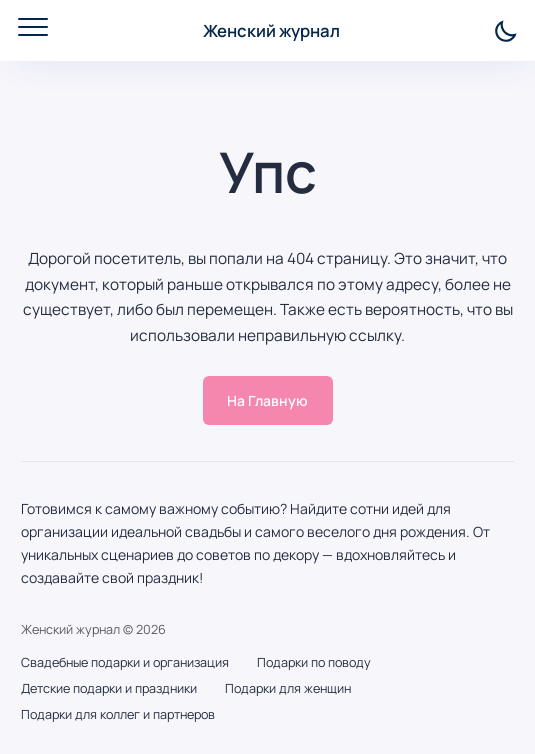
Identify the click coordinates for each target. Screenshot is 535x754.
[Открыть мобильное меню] (33, 27)
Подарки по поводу (314, 662)
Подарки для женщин (288, 688)
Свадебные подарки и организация (125, 662)
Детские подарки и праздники (109, 688)
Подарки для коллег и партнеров (118, 714)
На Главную (267, 400)
